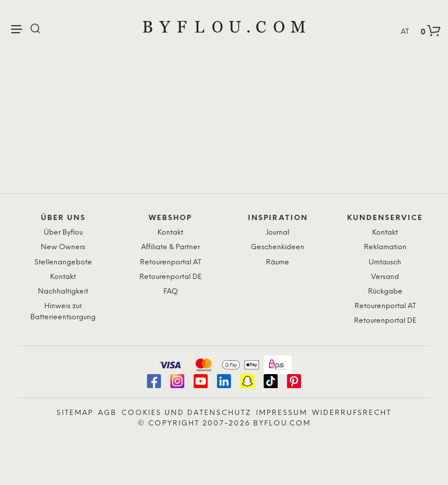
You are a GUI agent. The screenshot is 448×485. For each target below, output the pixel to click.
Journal (278, 233)
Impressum (282, 413)
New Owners (63, 247)
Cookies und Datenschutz (186, 413)
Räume (278, 262)
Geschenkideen (278, 247)
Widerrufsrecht (352, 413)
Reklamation (385, 247)
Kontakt (63, 277)
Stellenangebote (63, 262)
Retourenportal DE (171, 277)
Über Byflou (63, 233)
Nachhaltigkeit (63, 292)
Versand (385, 277)
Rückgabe (385, 292)
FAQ (171, 292)
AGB (107, 413)
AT (405, 32)
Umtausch (385, 262)
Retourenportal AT (171, 262)
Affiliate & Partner (171, 247)
